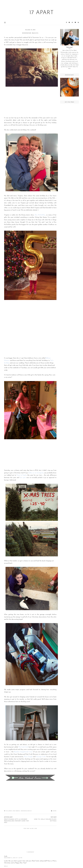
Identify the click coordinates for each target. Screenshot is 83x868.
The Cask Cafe (23, 747)
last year (23, 478)
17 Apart (41, 13)
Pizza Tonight (28, 757)
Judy (6, 856)
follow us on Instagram (36, 473)
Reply (6, 866)
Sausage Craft (41, 757)
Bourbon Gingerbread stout (23, 752)
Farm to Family (22, 475)
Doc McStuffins (40, 215)
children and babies (13, 811)
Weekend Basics (26, 811)
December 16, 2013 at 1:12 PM (13, 858)
